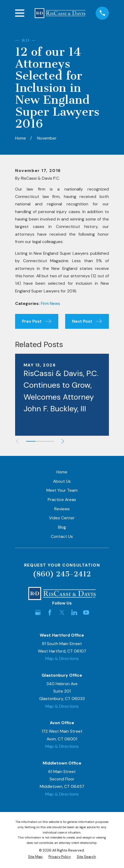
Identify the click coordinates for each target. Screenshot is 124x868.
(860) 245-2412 (62, 574)
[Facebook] (50, 612)
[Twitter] (62, 612)
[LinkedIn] (74, 612)
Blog (62, 527)
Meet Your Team (62, 490)
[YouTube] (86, 612)
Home (62, 472)
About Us (62, 481)
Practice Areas (62, 500)
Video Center (62, 518)
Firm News (50, 303)
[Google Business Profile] (38, 612)
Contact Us (62, 536)
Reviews (62, 509)
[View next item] (63, 441)
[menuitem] (35, 857)
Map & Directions (62, 658)
